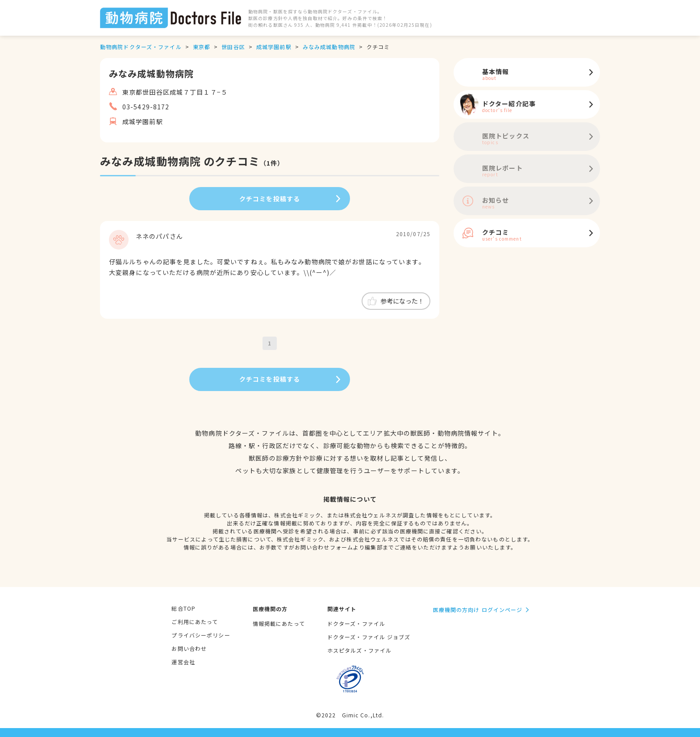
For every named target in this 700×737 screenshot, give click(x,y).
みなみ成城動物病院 (329, 47)
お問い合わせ (189, 648)
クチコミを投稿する (270, 199)
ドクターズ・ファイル (356, 623)
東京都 (202, 47)
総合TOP (183, 608)
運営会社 (183, 662)
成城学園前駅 (274, 47)
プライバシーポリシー (201, 635)
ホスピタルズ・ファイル (359, 650)
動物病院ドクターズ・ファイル (141, 47)
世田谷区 (233, 47)
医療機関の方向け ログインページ (478, 610)
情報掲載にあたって (279, 623)
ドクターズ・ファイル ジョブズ (369, 637)
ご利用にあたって (195, 622)
